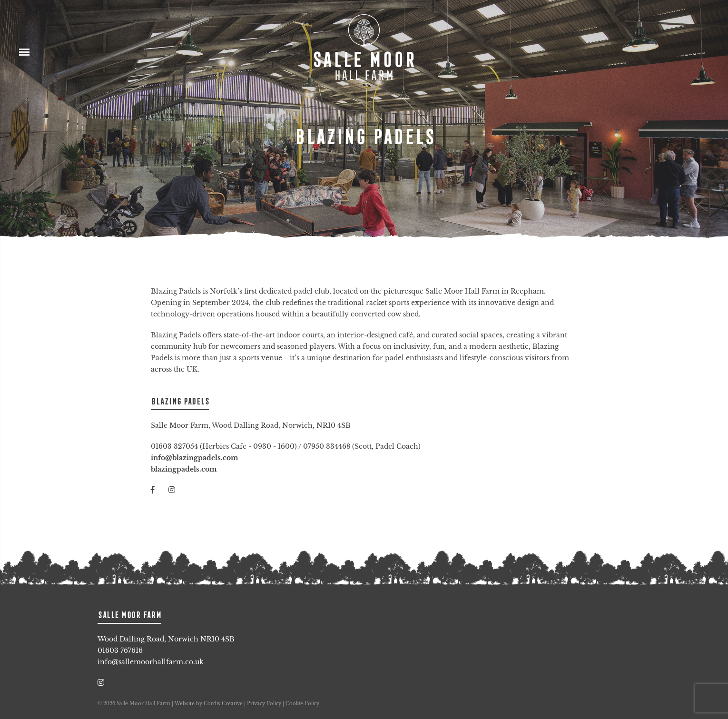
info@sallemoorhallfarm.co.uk (151, 662)
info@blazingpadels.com (194, 458)
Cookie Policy (302, 704)
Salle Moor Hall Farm (364, 48)
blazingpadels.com (184, 469)
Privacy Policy (264, 704)
